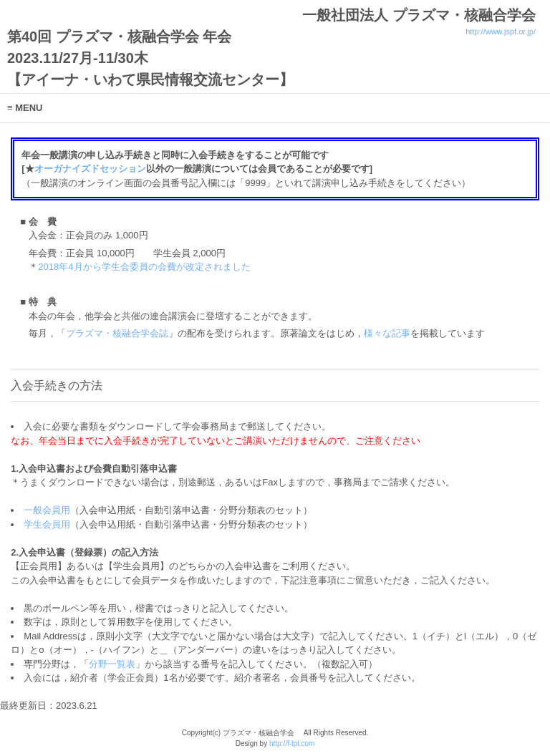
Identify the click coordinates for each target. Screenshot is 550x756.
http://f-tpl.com (292, 743)
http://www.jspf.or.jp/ (501, 31)
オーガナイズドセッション (90, 169)
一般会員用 (47, 510)
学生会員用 (47, 524)
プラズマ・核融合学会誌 (117, 333)
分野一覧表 (112, 664)
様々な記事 (387, 333)
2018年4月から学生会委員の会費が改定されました (144, 267)
